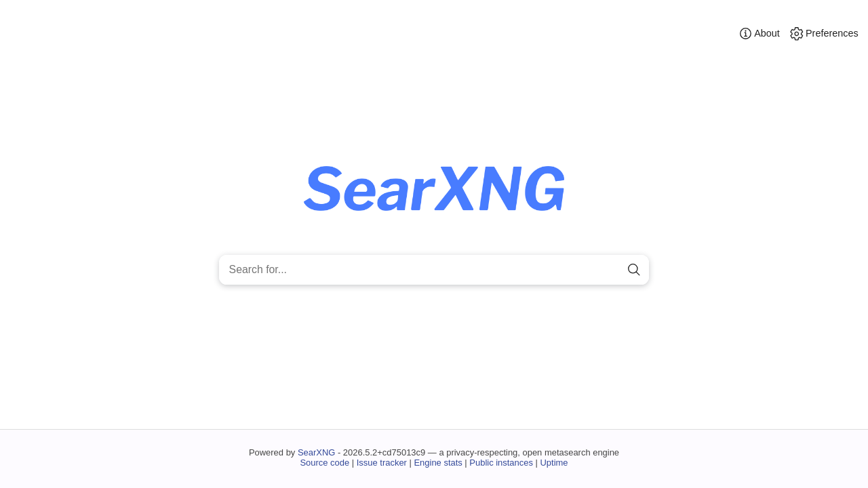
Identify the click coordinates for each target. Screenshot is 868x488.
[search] (634, 270)
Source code (324, 463)
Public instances (501, 463)
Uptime (554, 463)
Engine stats (438, 463)
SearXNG (316, 452)
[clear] (611, 270)
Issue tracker (382, 463)
